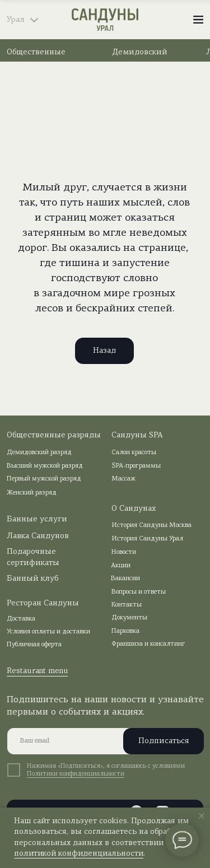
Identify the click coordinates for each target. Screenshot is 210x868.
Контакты (127, 605)
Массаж (123, 479)
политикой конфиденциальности (79, 854)
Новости (124, 552)
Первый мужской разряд (44, 479)
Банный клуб (32, 579)
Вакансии (125, 578)
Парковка (125, 631)
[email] (102, 741)
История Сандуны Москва (151, 525)
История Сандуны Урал (147, 539)
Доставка (21, 619)
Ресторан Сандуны (43, 603)
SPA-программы (136, 466)
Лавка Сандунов (38, 536)
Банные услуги (37, 519)
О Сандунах (134, 509)
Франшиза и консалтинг (148, 644)
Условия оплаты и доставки (48, 632)
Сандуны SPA (137, 435)
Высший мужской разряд (45, 466)
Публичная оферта (34, 645)
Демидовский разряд (39, 452)
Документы (129, 618)
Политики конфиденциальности (76, 774)
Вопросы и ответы (139, 592)
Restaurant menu (38, 671)
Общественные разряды (54, 435)
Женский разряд (32, 493)
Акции (121, 566)
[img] (105, 20)
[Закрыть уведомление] (202, 816)
